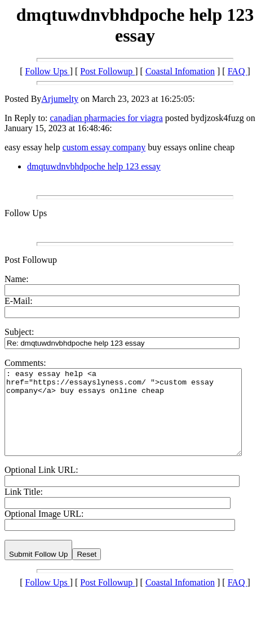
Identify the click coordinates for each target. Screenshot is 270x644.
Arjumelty (60, 99)
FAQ (238, 71)
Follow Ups (48, 71)
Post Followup (107, 71)
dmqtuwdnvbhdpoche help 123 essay (94, 166)
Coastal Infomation (180, 71)
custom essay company (104, 147)
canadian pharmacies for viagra (106, 118)
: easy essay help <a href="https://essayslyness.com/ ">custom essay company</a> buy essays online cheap (137, 421)
